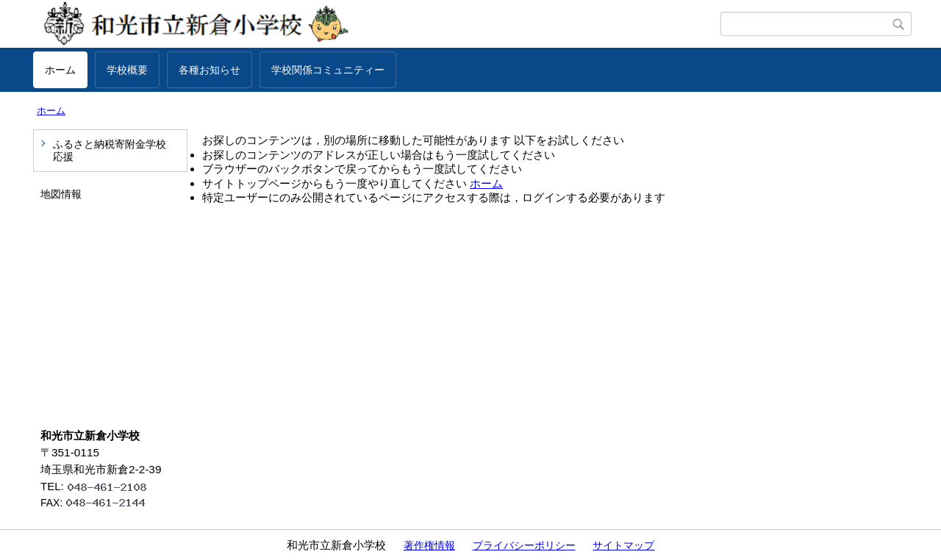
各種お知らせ (210, 70)
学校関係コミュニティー (328, 70)
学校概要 (127, 70)
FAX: (99, 503)
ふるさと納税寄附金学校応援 (110, 150)
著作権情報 (429, 545)
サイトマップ (623, 545)
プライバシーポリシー (524, 545)
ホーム (60, 70)
